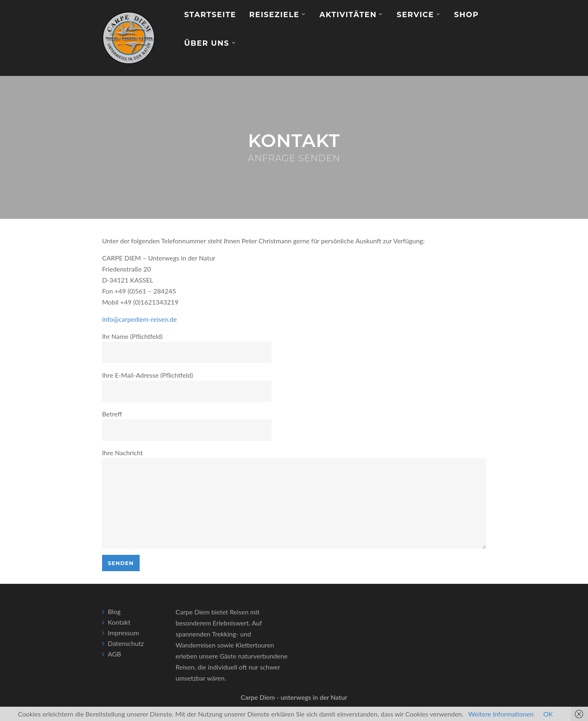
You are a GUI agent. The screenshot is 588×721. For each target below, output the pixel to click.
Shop (466, 15)
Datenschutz (126, 643)
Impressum (123, 633)
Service (415, 15)
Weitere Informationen (501, 714)
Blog (114, 611)
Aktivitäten (348, 15)
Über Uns (207, 43)
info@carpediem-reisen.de (139, 319)
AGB (115, 654)
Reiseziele (274, 15)
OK (548, 714)
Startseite (210, 15)
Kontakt (119, 622)
